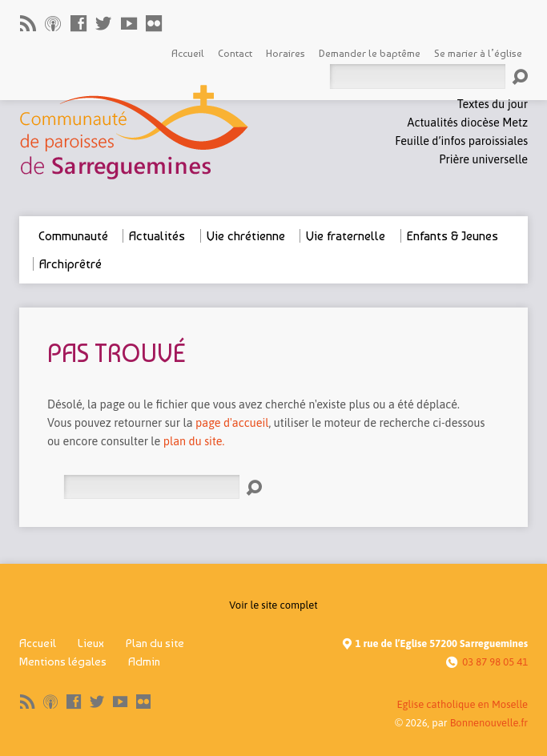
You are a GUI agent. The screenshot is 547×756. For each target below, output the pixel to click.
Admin (144, 661)
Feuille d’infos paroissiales (461, 141)
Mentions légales (63, 661)
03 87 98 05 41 (495, 662)
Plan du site (155, 643)
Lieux (91, 643)
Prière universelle (483, 159)
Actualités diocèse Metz (468, 123)
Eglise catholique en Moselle (462, 704)
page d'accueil (232, 423)
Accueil (38, 643)
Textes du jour (493, 104)
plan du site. (194, 441)
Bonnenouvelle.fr (489, 723)
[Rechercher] (151, 487)
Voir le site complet (273, 605)
